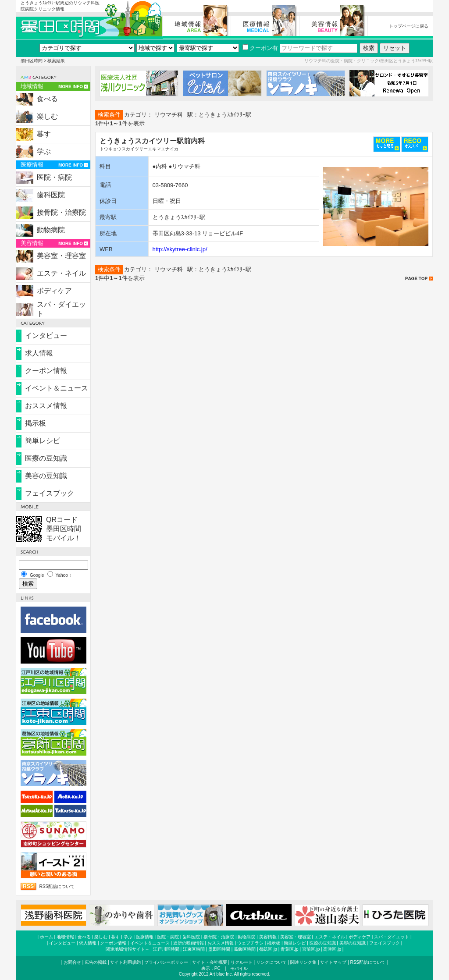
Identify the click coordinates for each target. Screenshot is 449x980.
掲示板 (36, 423)
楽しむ (47, 116)
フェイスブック (50, 493)
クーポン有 (260, 48)
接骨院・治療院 (61, 212)
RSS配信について (57, 886)
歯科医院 (51, 195)
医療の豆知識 (46, 458)
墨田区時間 (32, 61)
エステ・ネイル (61, 273)
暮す (44, 134)
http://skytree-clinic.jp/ (180, 249)
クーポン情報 (46, 371)
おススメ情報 (46, 406)
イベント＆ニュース (57, 388)
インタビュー (46, 336)
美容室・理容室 (61, 256)
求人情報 (39, 353)
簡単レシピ (43, 441)
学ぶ (44, 151)
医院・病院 (54, 177)
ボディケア (54, 291)
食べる (47, 99)
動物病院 (51, 230)
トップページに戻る (409, 26)
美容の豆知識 (46, 476)
